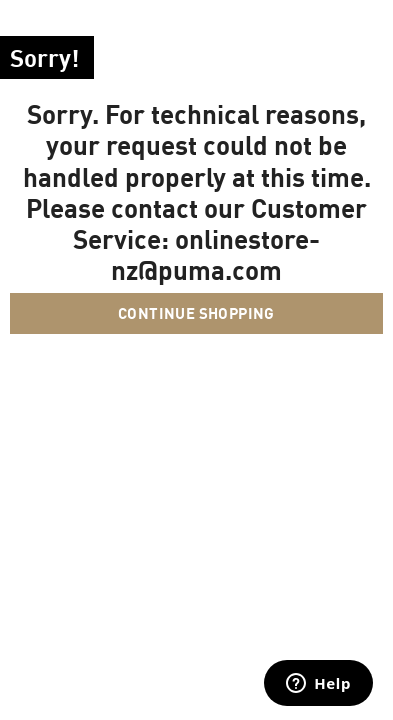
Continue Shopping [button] (196, 313)
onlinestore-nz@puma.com (215, 254)
